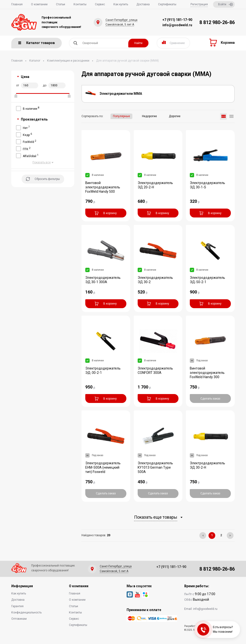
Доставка (143, 4)
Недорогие (149, 116)
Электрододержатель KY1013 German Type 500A (155, 467)
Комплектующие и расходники (68, 61)
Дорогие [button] (175, 116)
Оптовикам (19, 619)
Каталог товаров (37, 43)
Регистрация (199, 4)
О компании (39, 4)
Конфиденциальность (26, 612)
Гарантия (17, 606)
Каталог (35, 61)
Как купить (121, 4)
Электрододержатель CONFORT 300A (155, 370)
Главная (17, 4)
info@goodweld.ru (177, 25)
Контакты (80, 4)
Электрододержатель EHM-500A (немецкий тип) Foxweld (103, 467)
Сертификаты (167, 4)
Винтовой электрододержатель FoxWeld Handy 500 (103, 187)
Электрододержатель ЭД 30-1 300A (103, 280)
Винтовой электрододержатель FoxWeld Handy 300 (207, 373)
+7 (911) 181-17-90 (177, 20)
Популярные (121, 116)
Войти (225, 4)
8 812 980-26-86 (217, 22)
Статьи (61, 4)
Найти (138, 43)
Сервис (100, 4)
